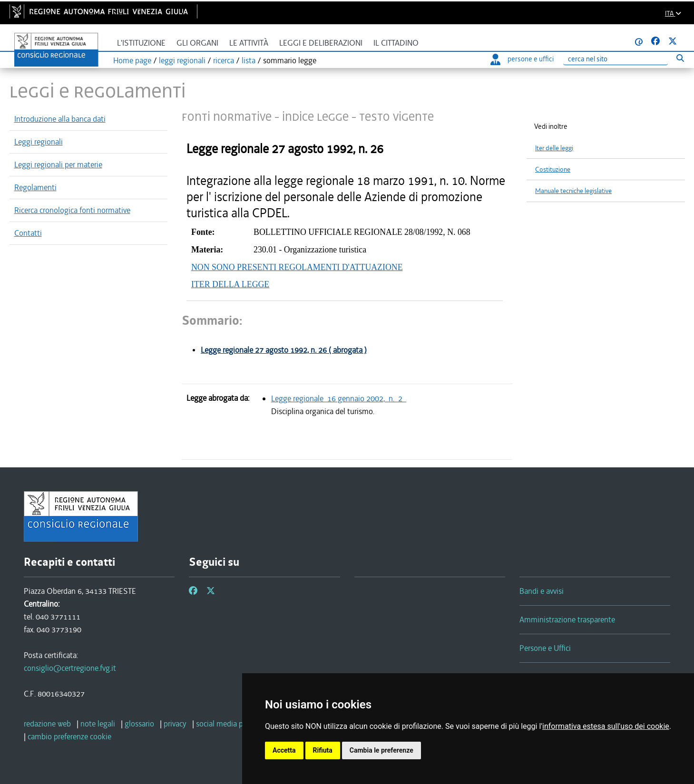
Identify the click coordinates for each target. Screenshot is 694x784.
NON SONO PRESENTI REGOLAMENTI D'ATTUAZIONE (297, 267)
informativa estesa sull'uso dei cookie (606, 726)
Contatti (28, 233)
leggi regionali (182, 60)
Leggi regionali (39, 142)
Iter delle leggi (554, 148)
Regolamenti (35, 187)
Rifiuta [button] (323, 750)
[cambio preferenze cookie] (69, 736)
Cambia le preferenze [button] (381, 750)
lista (249, 60)
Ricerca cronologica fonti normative (72, 210)
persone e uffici (522, 59)
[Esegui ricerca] (680, 58)
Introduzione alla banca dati (60, 119)
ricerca (224, 60)
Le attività (249, 43)
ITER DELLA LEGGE (230, 284)
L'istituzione (141, 43)
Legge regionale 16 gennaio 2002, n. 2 (339, 398)
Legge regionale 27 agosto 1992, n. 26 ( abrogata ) (284, 350)
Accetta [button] (284, 750)
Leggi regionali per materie (58, 165)
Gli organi (197, 43)
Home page (132, 60)
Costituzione (553, 169)
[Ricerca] (616, 59)
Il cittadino (396, 43)
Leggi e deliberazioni (321, 43)
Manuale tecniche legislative (573, 191)
